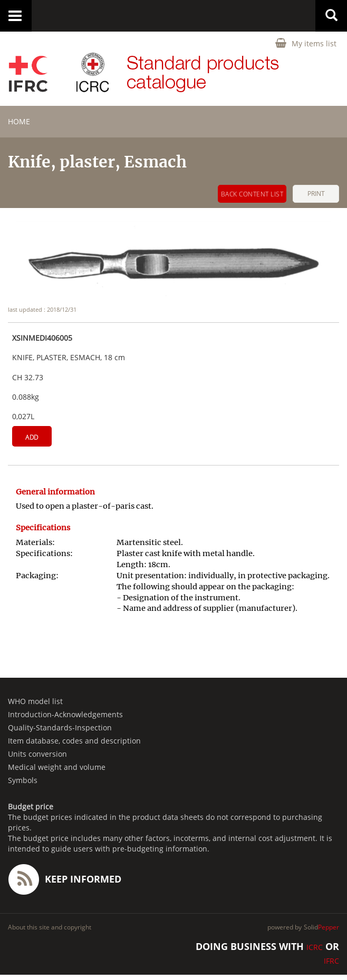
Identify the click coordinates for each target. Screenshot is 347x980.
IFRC (331, 961)
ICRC (315, 947)
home (19, 121)
